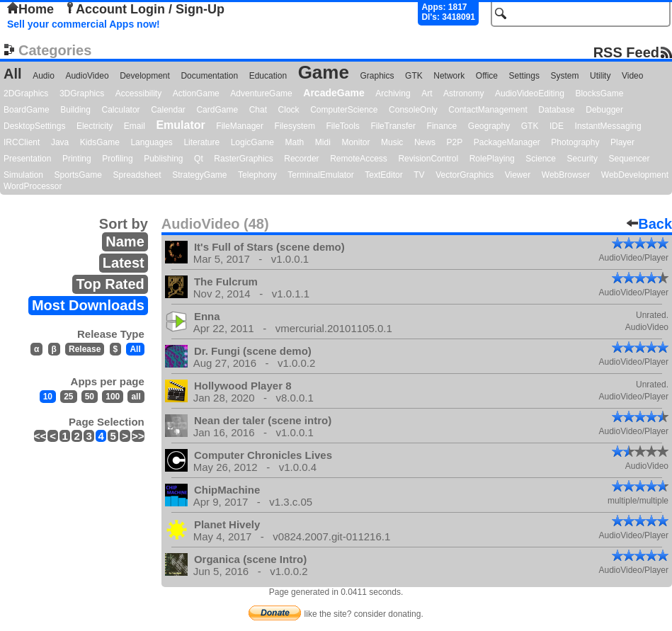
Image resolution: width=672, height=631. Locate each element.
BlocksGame (599, 93)
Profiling (117, 159)
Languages (151, 142)
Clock (289, 110)
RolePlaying (492, 159)
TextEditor (383, 175)
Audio (44, 76)
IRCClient (22, 142)
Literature (201, 142)
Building (75, 110)
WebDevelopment (635, 175)
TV (419, 175)
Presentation (27, 159)
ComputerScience (344, 110)
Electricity (95, 126)
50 (90, 397)
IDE (557, 126)
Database (556, 110)
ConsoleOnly (413, 110)
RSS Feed (626, 52)
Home (30, 9)
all (136, 397)
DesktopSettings (34, 126)
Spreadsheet (137, 175)
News (425, 142)
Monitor (355, 142)
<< (40, 436)
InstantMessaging (608, 126)
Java (60, 142)
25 (68, 397)
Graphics (377, 76)
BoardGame (27, 110)
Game (324, 72)
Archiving (393, 93)
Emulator (180, 125)
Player (622, 142)
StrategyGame (199, 175)
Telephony (257, 175)
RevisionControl (428, 159)
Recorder (301, 159)
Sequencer (629, 159)
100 (113, 397)
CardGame (217, 110)
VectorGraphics (465, 175)
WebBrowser (566, 175)
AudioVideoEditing (530, 93)
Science (541, 159)
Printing (77, 159)
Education (268, 76)
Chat (258, 110)
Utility (600, 76)
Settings (524, 76)
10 (48, 397)
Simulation (23, 175)
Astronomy (463, 93)
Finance (442, 126)
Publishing (163, 159)
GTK (414, 76)
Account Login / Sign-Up (144, 9)
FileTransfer (393, 126)
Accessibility (138, 93)
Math (295, 142)
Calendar (168, 110)
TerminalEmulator (320, 175)
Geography (489, 126)
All (13, 74)
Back (649, 224)
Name (125, 241)
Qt (199, 159)
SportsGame (78, 175)
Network (449, 76)
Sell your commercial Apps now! (84, 24)
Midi (323, 142)
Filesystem (295, 126)
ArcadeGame (334, 93)
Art (427, 93)
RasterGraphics (243, 159)
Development (145, 76)
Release (85, 349)
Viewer (518, 175)
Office (487, 76)
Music (392, 142)
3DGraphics (82, 93)
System (564, 76)
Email (135, 126)
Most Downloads (88, 305)
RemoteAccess (359, 159)
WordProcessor (33, 186)
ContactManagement (488, 110)
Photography (575, 142)
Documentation (209, 76)
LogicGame (252, 142)
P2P (454, 142)
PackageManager (507, 142)
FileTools (343, 126)
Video (632, 76)
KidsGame (100, 142)
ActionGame (196, 93)
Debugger (604, 110)
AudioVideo (87, 76)
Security (582, 159)
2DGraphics (26, 93)
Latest (124, 263)
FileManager (240, 126)
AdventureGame (261, 93)
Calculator (121, 110)
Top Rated (110, 284)
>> (138, 436)
